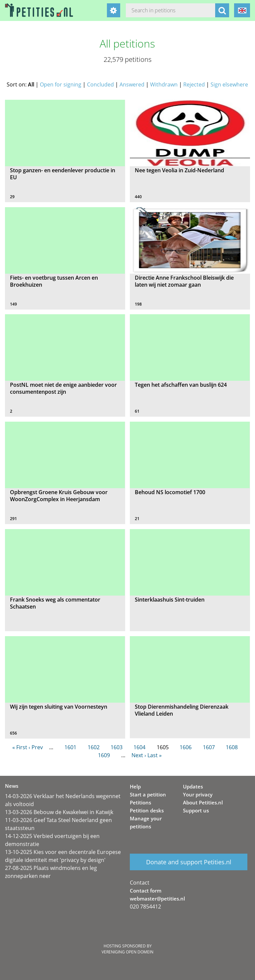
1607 (209, 747)
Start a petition (148, 794)
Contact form (146, 891)
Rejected (194, 84)
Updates (193, 786)
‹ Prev (36, 747)
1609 (104, 755)
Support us (196, 810)
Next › (139, 755)
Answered (132, 84)
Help (135, 786)
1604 (139, 747)
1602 (94, 747)
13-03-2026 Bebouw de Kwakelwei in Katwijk (59, 812)
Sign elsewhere (229, 84)
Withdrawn (164, 84)
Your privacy (198, 794)
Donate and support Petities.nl (189, 862)
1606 (186, 747)
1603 (117, 747)
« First (20, 747)
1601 (70, 747)
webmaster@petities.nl (157, 899)
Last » (155, 755)
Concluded (100, 84)
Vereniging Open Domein (127, 952)
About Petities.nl (203, 802)
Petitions (140, 802)
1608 (232, 747)
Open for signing (61, 84)
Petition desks (147, 810)
